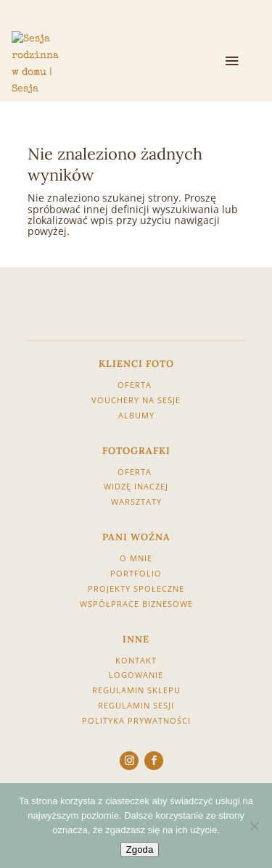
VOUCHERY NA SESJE (136, 400)
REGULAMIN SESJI (136, 705)
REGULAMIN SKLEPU (136, 690)
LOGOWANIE (136, 675)
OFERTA (136, 385)
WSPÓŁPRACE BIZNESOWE (136, 604)
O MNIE (136, 558)
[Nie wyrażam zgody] (254, 826)
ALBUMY (136, 415)
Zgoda (140, 850)
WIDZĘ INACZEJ (136, 486)
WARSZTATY (136, 501)
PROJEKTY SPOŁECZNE (136, 588)
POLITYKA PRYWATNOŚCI (136, 720)
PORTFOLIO (136, 573)
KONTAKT (136, 660)
